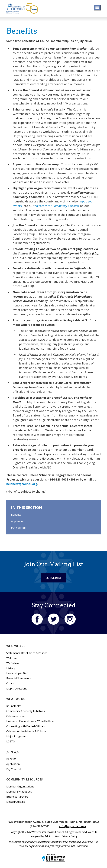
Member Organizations (20, 787)
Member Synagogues (19, 792)
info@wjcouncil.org (73, 826)
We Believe (13, 663)
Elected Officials (16, 802)
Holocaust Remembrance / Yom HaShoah (31, 721)
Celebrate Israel (16, 716)
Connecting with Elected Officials (26, 726)
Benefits (16, 515)
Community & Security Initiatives (26, 711)
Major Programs (16, 736)
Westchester (57, 206)
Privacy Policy (69, 836)
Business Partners (17, 797)
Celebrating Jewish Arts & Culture (26, 731)
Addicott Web (53, 836)
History (11, 668)
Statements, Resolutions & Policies (27, 653)
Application (18, 521)
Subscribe (54, 578)
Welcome (12, 658)
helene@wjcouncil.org (22, 484)
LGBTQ (11, 741)
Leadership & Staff (17, 673)
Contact (11, 683)
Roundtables (14, 706)
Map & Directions (17, 689)
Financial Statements (19, 678)
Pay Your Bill (19, 528)
